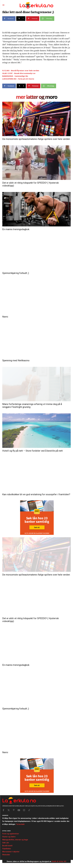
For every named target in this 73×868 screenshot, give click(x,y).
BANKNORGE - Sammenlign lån (15, 76)
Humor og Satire (9, 837)
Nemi (5, 317)
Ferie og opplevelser (11, 834)
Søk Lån (6, 843)
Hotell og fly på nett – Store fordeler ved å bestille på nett (33, 451)
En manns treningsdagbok (16, 229)
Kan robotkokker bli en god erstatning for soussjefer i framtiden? (36, 494)
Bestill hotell (7, 846)
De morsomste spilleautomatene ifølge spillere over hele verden (36, 139)
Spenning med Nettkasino (16, 360)
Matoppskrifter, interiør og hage (15, 840)
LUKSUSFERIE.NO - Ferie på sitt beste (18, 79)
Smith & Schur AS (59, 861)
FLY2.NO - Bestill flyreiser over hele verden (21, 70)
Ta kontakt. (21, 824)
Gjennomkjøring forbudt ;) (16, 273)
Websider (6, 855)
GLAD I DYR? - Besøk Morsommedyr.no (19, 73)
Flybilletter (7, 849)
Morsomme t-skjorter (11, 852)
